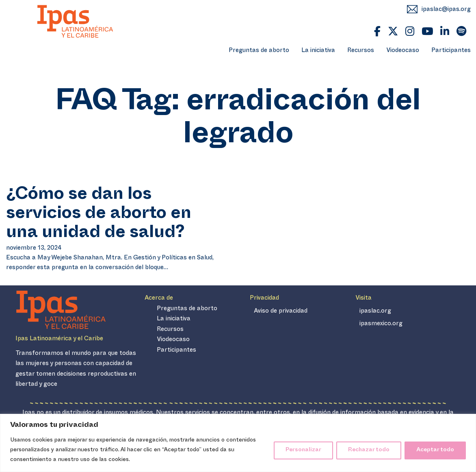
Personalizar (303, 450)
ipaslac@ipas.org (446, 10)
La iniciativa (318, 51)
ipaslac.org (375, 312)
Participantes (451, 51)
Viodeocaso (403, 51)
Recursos (361, 51)
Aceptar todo (435, 450)
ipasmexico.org (381, 324)
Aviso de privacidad (281, 312)
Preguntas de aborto (259, 51)
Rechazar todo (369, 450)
